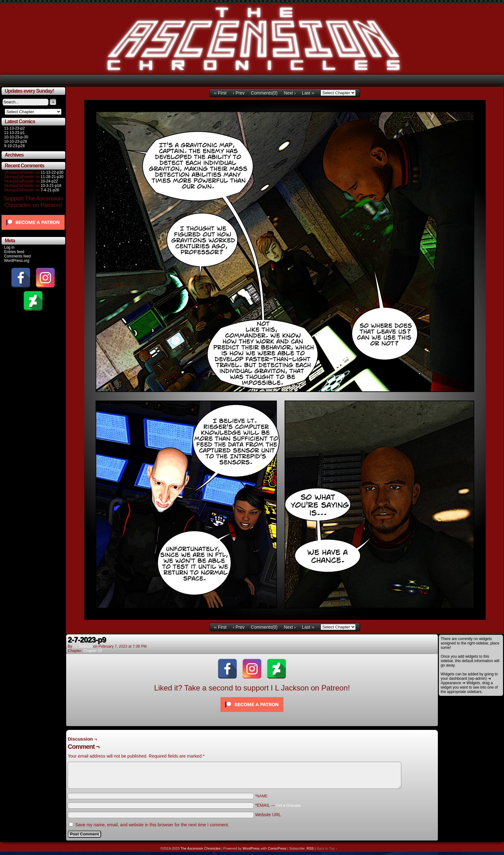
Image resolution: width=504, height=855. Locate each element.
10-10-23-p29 (15, 142)
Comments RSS (422, 733)
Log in (9, 247)
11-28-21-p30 (52, 177)
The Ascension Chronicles (200, 848)
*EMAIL (278, 805)
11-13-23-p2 (14, 128)
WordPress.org (17, 261)
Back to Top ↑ (327, 848)
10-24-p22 (49, 181)
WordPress (251, 848)
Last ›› (308, 93)
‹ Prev (239, 93)
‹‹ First (220, 93)
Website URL (268, 815)
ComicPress (277, 848)
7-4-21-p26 (50, 190)
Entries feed (14, 252)
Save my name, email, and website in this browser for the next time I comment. (152, 825)
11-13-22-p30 (52, 172)
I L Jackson (83, 646)
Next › (290, 93)
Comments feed (17, 256)
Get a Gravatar (288, 806)
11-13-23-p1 (14, 133)
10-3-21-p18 (51, 186)
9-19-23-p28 (14, 146)
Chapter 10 (92, 651)
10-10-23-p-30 (16, 137)
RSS (310, 848)
